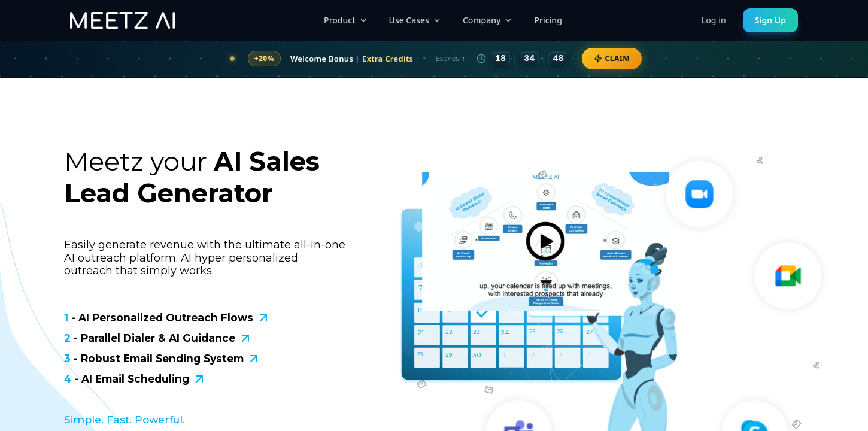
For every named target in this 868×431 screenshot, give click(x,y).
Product (345, 20)
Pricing (548, 20)
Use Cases (415, 20)
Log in (714, 20)
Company (488, 20)
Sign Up (770, 20)
